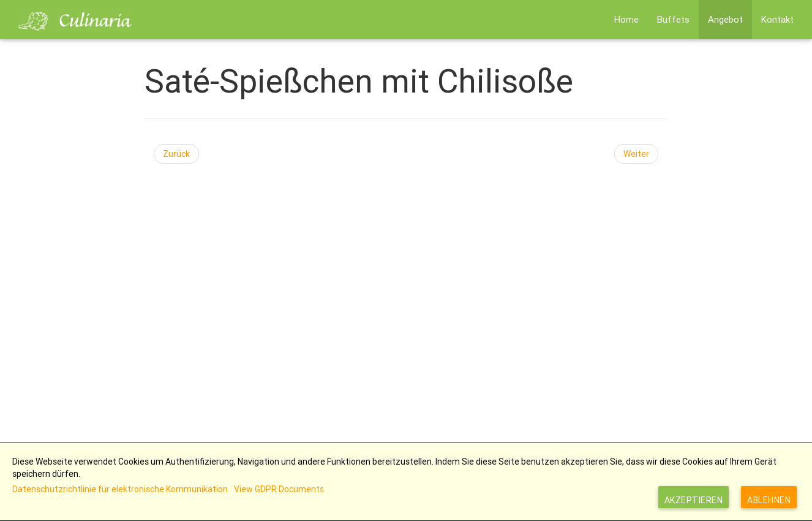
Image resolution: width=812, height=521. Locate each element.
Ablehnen (769, 500)
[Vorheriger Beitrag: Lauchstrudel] (176, 154)
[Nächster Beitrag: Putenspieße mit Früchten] (636, 154)
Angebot (725, 19)
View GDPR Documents (279, 489)
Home (626, 19)
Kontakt (777, 19)
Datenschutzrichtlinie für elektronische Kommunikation (120, 489)
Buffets (673, 19)
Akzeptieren (694, 500)
